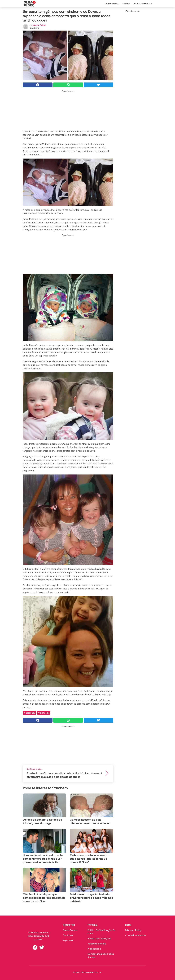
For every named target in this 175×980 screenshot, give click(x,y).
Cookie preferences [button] (136, 935)
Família (126, 4)
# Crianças (29, 713)
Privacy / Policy (133, 930)
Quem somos (70, 930)
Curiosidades (112, 4)
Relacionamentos (143, 4)
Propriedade (94, 949)
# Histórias (44, 713)
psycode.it (68, 940)
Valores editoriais (97, 944)
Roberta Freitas (39, 25)
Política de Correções (99, 939)
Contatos (68, 935)
